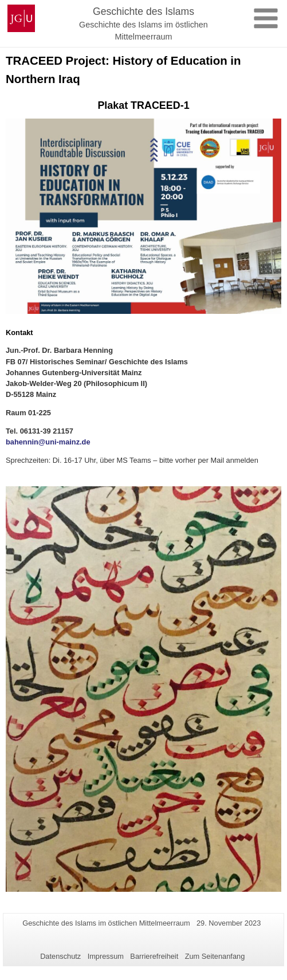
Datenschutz (60, 956)
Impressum (106, 956)
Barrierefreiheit (154, 956)
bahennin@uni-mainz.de (48, 442)
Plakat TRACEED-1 (143, 105)
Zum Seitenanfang (215, 956)
